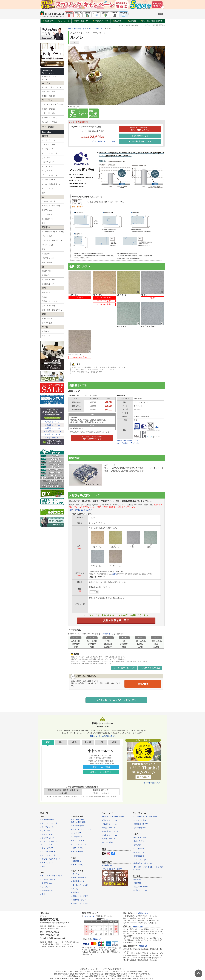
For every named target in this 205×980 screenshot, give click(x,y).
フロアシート (47, 214)
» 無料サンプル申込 (140, 817)
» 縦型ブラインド (47, 817)
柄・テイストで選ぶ (49, 118)
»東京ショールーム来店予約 (101, 751)
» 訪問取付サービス (140, 807)
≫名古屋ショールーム (52, 431)
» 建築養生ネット (78, 860)
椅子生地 (45, 331)
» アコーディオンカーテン (81, 808)
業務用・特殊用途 (49, 96)
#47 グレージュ (115, 537)
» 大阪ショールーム (109, 814)
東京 (48, 721)
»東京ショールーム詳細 (101, 746)
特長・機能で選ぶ (49, 92)
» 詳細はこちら (96, 918)
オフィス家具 (47, 323)
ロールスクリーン (49, 171)
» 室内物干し (76, 840)
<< (96, 898)
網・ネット (46, 292)
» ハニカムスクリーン (49, 831)
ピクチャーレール (49, 280)
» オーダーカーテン (48, 799)
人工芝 (44, 297)
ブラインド (46, 158)
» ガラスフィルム (47, 842)
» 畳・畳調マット (47, 869)
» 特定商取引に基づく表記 (143, 842)
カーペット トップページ (51, 87)
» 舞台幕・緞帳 (77, 831)
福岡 (114, 721)
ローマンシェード (49, 144)
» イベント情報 (108, 821)
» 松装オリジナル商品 (79, 875)
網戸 (44, 193)
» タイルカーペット (48, 858)
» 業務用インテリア (79, 879)
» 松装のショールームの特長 (113, 796)
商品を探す (48, 21)
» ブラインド (45, 810)
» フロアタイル (46, 862)
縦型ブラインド (48, 167)
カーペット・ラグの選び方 (49, 78)
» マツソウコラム (139, 799)
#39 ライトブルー (97, 537)
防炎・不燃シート (49, 306)
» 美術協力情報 (138, 835)
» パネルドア (76, 812)
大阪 (101, 721)
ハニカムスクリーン (49, 180)
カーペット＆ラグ (80, 29)
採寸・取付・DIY (81, 21)
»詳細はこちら (138, 905)
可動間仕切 (46, 254)
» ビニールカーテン (79, 805)
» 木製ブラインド (47, 813)
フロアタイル (47, 210)
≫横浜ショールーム (52, 428)
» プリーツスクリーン (49, 827)
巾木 (44, 223)
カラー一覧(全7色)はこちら (140, 141)
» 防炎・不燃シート (79, 857)
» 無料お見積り (138, 820)
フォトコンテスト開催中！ (151, 21)
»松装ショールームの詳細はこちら (102, 715)
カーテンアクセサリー (50, 153)
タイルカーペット (49, 201)
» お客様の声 (107, 844)
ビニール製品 (47, 236)
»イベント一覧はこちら (152, 762)
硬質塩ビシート (48, 275)
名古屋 (88, 721)
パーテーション (48, 245)
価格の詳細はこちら (140, 136)
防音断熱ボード (48, 284)
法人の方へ (118, 21)
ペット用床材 (48, 127)
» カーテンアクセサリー (50, 802)
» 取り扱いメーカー (140, 866)
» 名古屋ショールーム (110, 810)
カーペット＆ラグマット (51, 206)
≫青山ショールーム (52, 425)
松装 (69, 29)
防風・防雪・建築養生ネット (53, 310)
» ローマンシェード (48, 834)
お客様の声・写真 (101, 21)
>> (107, 898)
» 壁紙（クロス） (78, 827)
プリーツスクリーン (49, 175)
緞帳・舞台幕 (47, 262)
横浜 (74, 721)
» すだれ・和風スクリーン (50, 838)
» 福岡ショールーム (109, 818)
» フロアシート (46, 866)
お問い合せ (143, 662)
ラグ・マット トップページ (52, 104)
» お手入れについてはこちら (128, 422)
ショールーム (63, 21)
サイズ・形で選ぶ (49, 109)
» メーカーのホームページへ (124, 646)
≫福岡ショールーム (52, 438)
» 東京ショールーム (109, 799)
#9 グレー (133, 518)
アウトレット (47, 336)
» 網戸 (43, 845)
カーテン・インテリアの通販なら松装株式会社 (102, 972)
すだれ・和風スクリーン (51, 184)
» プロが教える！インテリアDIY (145, 796)
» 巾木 (43, 873)
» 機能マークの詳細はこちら (128, 419)
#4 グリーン (115, 518)
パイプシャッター (49, 258)
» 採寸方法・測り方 (140, 803)
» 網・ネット (76, 853)
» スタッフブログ (139, 839)
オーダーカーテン (49, 140)
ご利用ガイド (107, 612)
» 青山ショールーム (109, 803)
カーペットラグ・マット (48, 72)
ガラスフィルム (48, 188)
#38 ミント (151, 518)
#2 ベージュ (97, 518)
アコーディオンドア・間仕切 (53, 232)
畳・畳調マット (48, 219)
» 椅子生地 (75, 871)
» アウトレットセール (79, 882)
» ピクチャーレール (79, 823)
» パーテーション (78, 816)
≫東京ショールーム (52, 422)
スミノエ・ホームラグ (96, 29)
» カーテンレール (47, 806)
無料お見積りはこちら (140, 129)
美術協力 (132, 21)
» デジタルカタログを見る (150, 646)
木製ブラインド (48, 162)
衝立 (44, 249)
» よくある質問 (138, 828)
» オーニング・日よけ (79, 864)
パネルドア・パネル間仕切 (52, 240)
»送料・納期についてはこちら (103, 141)
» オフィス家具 (77, 844)
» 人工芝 (74, 868)
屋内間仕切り (47, 319)
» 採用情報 (137, 862)
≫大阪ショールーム (52, 434)
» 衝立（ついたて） (79, 819)
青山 (61, 721)
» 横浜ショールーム (109, 807)
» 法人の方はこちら (140, 869)
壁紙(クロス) (47, 271)
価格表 (115, 552)
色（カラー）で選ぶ (49, 122)
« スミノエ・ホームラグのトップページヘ (116, 679)
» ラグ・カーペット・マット (51, 855)
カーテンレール (48, 149)
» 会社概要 (137, 858)
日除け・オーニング (49, 301)
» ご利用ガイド (138, 824)
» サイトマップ (138, 831)
